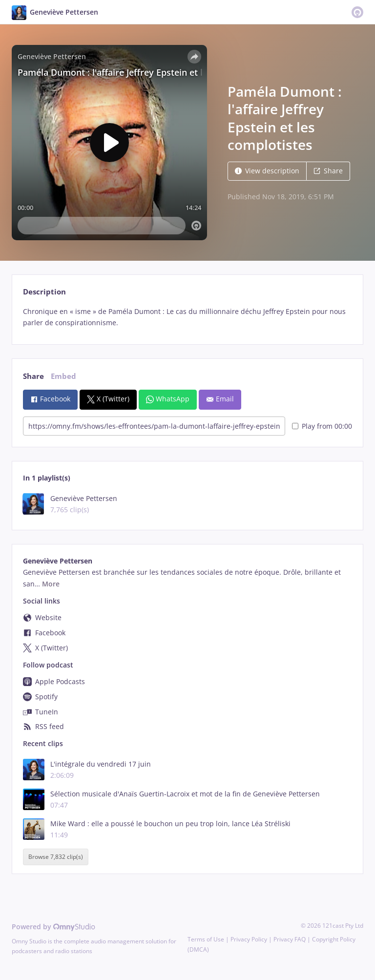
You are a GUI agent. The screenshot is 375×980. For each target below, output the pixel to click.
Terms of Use (206, 939)
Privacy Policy (249, 939)
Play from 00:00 (322, 426)
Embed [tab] (63, 376)
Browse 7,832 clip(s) (56, 857)
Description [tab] (44, 292)
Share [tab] (33, 376)
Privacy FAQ (290, 939)
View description (267, 171)
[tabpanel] (187, 317)
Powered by (53, 927)
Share (328, 171)
